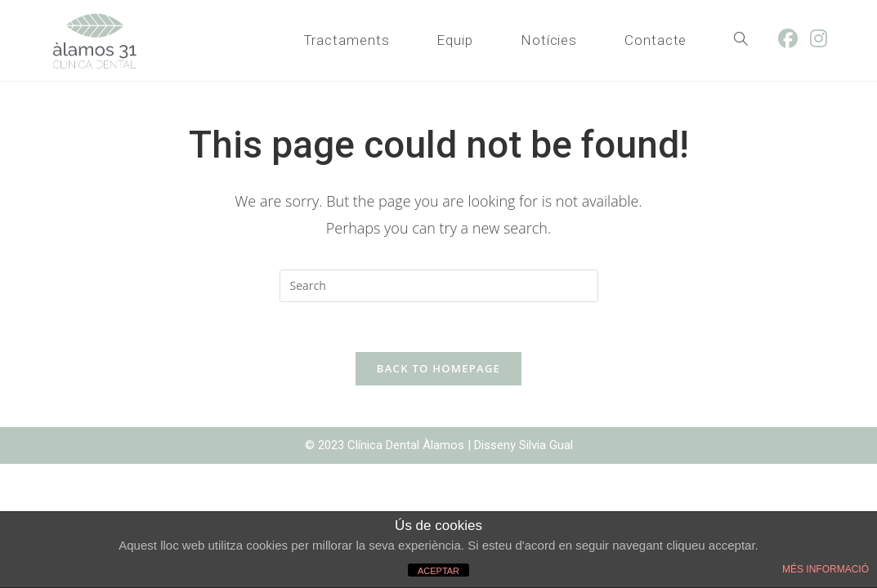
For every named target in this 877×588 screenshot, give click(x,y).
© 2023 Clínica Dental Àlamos (386, 445)
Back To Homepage (438, 368)
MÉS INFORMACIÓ (826, 569)
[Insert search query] (439, 286)
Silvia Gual (546, 445)
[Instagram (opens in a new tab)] (825, 38)
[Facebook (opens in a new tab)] (794, 38)
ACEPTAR (438, 571)
